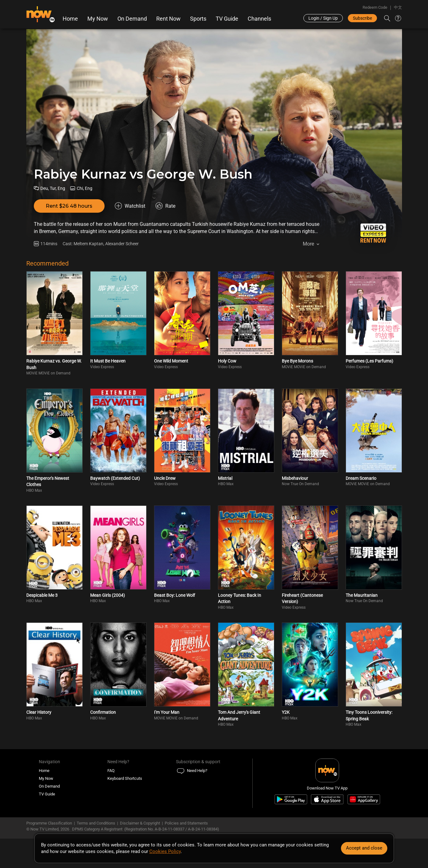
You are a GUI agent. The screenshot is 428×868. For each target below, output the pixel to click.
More (308, 244)
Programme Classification (49, 823)
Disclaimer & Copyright (140, 823)
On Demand (132, 19)
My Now (98, 19)
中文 (398, 7)
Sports (198, 19)
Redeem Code (375, 7)
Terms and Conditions (96, 823)
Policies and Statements (186, 823)
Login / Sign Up (323, 18)
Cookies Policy (165, 851)
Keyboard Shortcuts (125, 778)
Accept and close (364, 848)
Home (70, 19)
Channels (259, 19)
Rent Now (168, 19)
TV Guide (227, 19)
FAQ (111, 771)
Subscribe (362, 18)
